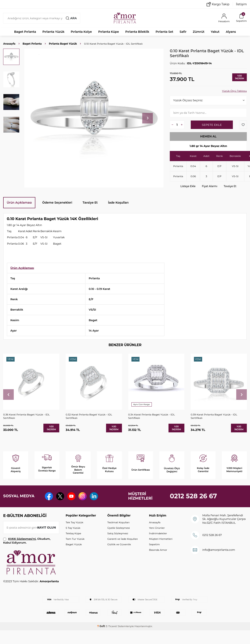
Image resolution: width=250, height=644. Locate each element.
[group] (94, 118)
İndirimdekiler (158, 533)
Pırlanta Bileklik (137, 32)
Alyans (231, 32)
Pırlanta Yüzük (53, 32)
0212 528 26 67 (193, 496)
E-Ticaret (111, 626)
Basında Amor (158, 550)
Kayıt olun (46, 528)
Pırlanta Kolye (81, 32)
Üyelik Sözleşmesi (119, 528)
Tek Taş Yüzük (74, 522)
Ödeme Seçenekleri (57, 203)
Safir (183, 32)
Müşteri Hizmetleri (161, 539)
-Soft (101, 626)
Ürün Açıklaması (19, 203)
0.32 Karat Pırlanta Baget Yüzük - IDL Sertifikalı (89, 416)
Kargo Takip (218, 4)
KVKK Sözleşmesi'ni (22, 539)
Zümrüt (199, 32)
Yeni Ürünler (157, 528)
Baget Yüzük (74, 544)
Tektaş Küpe (73, 533)
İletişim (241, 4)
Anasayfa (9, 44)
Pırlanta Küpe (109, 32)
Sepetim (154, 544)
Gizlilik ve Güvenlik (119, 544)
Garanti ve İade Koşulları (123, 539)
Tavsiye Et (230, 186)
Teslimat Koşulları (118, 522)
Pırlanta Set (164, 32)
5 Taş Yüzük (73, 528)
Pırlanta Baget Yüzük (63, 44)
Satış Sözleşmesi (118, 533)
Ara (71, 18)
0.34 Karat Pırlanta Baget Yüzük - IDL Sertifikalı (152, 416)
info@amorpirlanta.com (219, 550)
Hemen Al (208, 136)
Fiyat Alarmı (210, 186)
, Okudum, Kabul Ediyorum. (27, 541)
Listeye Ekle (188, 186)
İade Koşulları (118, 203)
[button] (148, 118)
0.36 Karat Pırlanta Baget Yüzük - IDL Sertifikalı (26, 416)
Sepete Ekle (212, 125)
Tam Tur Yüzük (75, 539)
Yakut (215, 32)
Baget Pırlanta (25, 32)
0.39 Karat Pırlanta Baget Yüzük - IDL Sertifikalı (214, 416)
